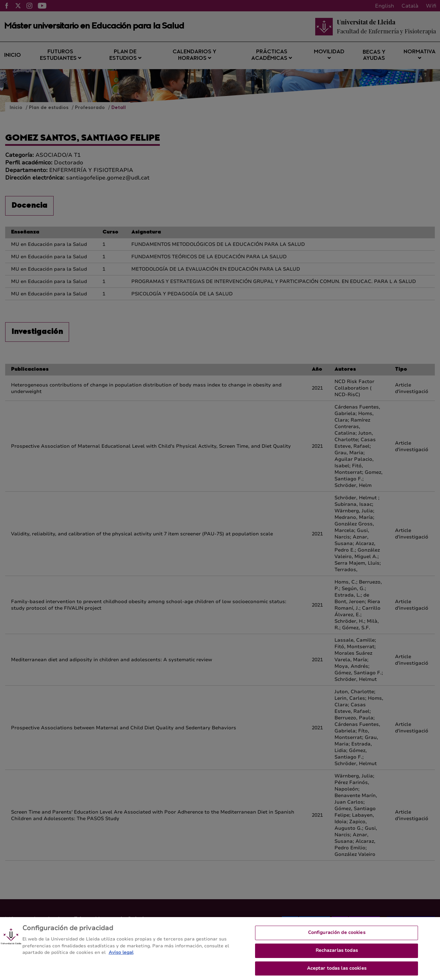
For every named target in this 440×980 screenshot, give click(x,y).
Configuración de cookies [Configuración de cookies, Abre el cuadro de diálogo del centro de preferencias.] (337, 936)
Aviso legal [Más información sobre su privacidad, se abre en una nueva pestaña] (121, 956)
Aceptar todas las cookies (337, 971)
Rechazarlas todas (337, 953)
